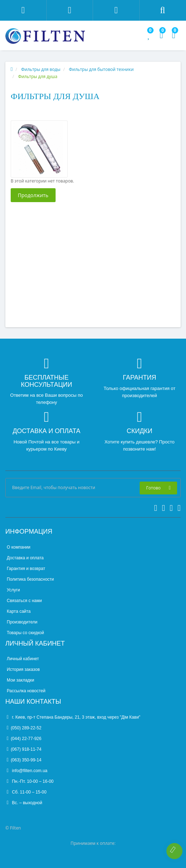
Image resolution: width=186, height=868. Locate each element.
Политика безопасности (30, 579)
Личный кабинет (23, 659)
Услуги (13, 590)
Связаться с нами (24, 601)
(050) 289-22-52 (24, 728)
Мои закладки (20, 680)
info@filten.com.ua (27, 771)
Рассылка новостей (26, 691)
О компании (19, 547)
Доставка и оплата (25, 558)
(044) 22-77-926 (24, 739)
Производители (22, 622)
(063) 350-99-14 (24, 760)
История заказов (23, 669)
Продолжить (33, 195)
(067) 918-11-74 (24, 749)
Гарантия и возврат (26, 569)
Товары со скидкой (25, 633)
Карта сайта (19, 611)
